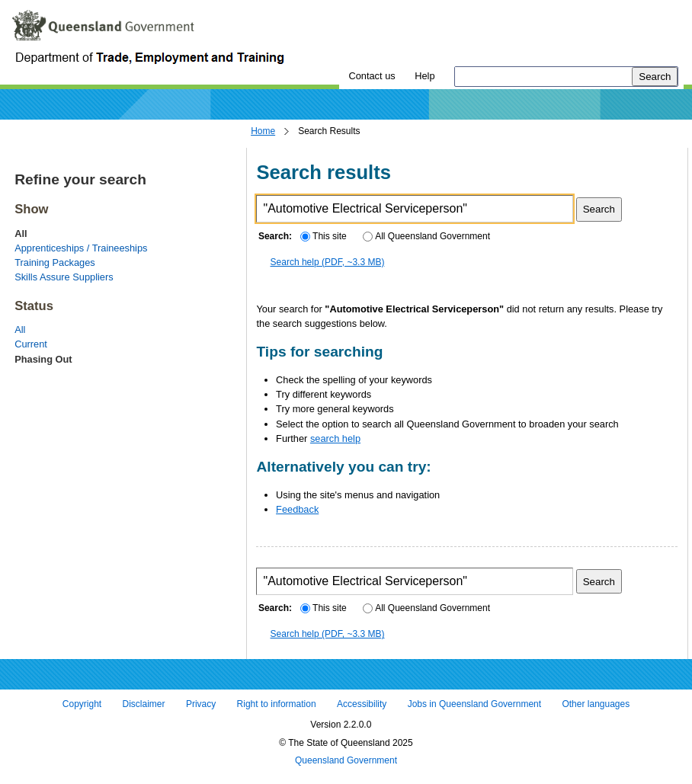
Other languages (596, 704)
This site (323, 236)
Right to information (277, 704)
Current (31, 344)
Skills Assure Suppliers (64, 277)
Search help (328, 262)
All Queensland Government (426, 236)
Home (263, 131)
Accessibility (362, 704)
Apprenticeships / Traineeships (81, 248)
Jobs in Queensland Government (474, 704)
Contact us (372, 76)
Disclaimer (144, 704)
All (20, 330)
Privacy (201, 704)
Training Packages (55, 262)
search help (335, 438)
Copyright (82, 704)
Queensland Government (346, 761)
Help (424, 76)
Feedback (297, 509)
